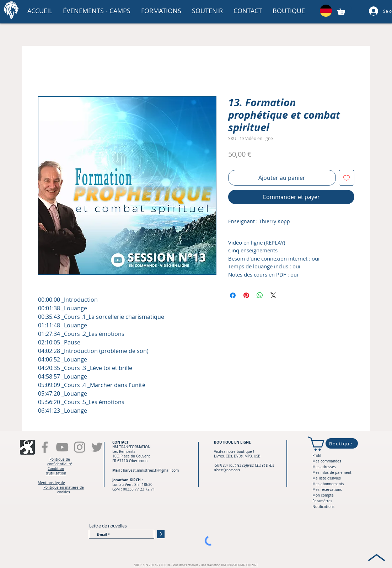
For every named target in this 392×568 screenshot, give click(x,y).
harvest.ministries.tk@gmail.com (151, 470)
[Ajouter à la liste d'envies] (347, 178)
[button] (97, 11)
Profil (317, 456)
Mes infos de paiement (332, 473)
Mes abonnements (328, 484)
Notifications (323, 507)
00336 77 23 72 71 (139, 489)
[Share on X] (273, 295)
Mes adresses (324, 467)
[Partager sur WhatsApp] (260, 295)
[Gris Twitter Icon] (97, 447)
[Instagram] (80, 447)
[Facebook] (45, 447)
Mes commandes (327, 461)
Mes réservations (327, 490)
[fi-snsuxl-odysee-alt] (27, 447)
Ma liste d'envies (327, 478)
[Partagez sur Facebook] (233, 295)
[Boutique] (342, 443)
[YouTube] (62, 447)
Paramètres (322, 501)
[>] (161, 534)
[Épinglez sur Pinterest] (246, 295)
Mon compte (323, 495)
